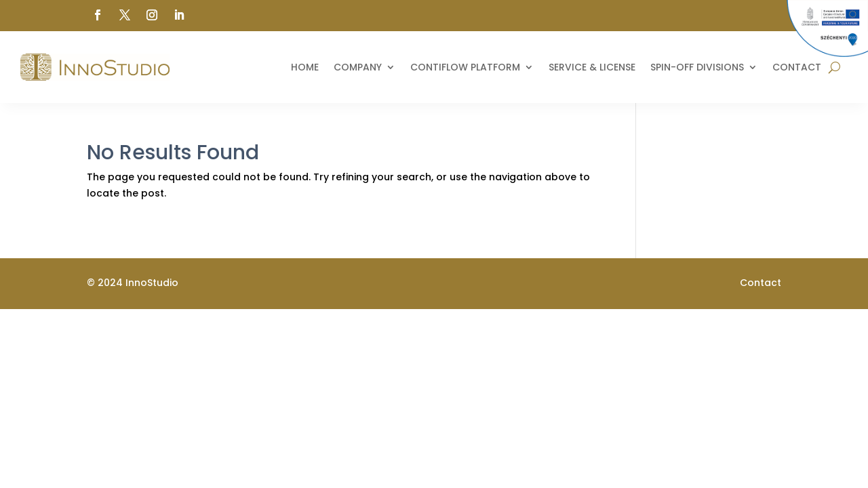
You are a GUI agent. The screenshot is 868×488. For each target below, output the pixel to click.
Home (305, 67)
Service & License (592, 67)
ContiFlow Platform (465, 67)
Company (358, 67)
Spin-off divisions (697, 67)
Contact (797, 67)
